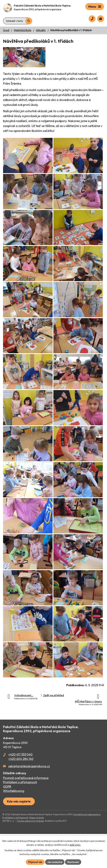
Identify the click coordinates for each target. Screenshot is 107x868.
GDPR (7, 821)
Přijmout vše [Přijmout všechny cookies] (35, 862)
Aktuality (41, 30)
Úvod (6, 30)
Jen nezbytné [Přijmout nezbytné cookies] (55, 862)
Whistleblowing (14, 825)
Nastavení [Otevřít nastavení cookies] (74, 862)
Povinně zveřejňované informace (26, 812)
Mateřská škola (22, 30)
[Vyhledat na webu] (18, 19)
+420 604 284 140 (21, 793)
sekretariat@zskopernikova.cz (29, 800)
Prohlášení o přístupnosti (20, 816)
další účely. (75, 845)
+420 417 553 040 (20, 789)
